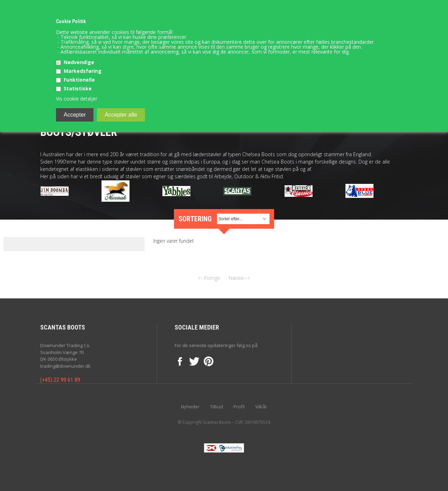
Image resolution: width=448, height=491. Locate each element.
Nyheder (190, 407)
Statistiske (78, 88)
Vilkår (261, 407)
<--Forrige (209, 278)
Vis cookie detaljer (77, 99)
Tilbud (216, 407)
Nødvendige (79, 62)
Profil (239, 407)
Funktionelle (79, 80)
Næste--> (239, 278)
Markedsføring (83, 71)
